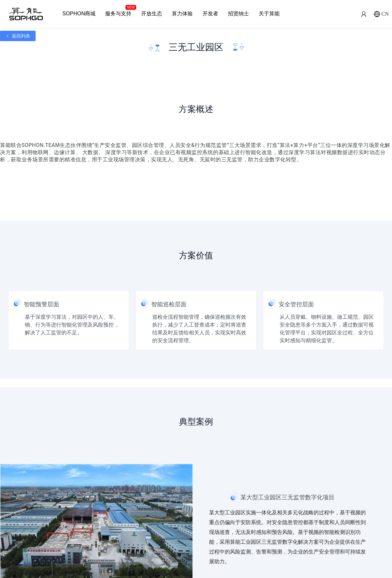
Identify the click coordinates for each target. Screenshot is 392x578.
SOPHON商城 (79, 14)
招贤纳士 (238, 14)
